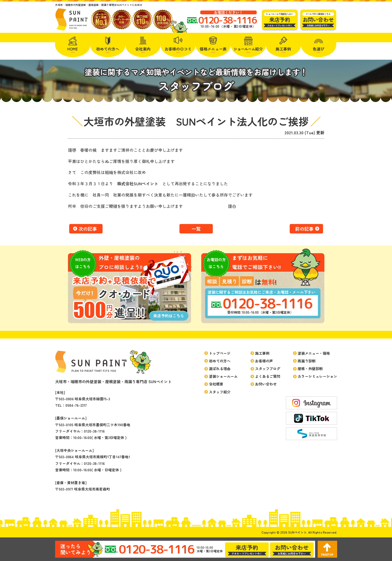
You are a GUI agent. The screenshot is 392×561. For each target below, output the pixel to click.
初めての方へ (108, 49)
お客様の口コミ (178, 49)
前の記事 (304, 229)
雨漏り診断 (307, 361)
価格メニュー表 (213, 49)
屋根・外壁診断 (310, 369)
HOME (73, 49)
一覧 (196, 229)
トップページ (220, 353)
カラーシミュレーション (317, 376)
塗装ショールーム (223, 376)
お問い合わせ (266, 384)
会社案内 (143, 49)
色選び (319, 49)
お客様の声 (264, 361)
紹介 (248, 49)
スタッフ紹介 (220, 392)
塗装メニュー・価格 (314, 353)
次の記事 (88, 229)
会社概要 (216, 384)
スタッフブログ (268, 369)
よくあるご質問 (268, 376)
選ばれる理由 (220, 369)
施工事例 (283, 49)
